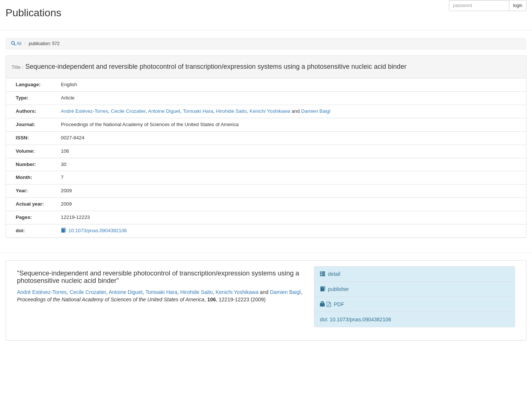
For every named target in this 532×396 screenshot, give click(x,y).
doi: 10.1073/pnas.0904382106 (356, 319)
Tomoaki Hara (198, 111)
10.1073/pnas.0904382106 (94, 231)
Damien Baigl (316, 111)
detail (330, 274)
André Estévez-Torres (85, 111)
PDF (332, 304)
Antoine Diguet (164, 111)
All (16, 44)
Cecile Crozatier (128, 111)
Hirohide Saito (231, 111)
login (518, 6)
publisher (335, 289)
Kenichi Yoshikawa (270, 111)
